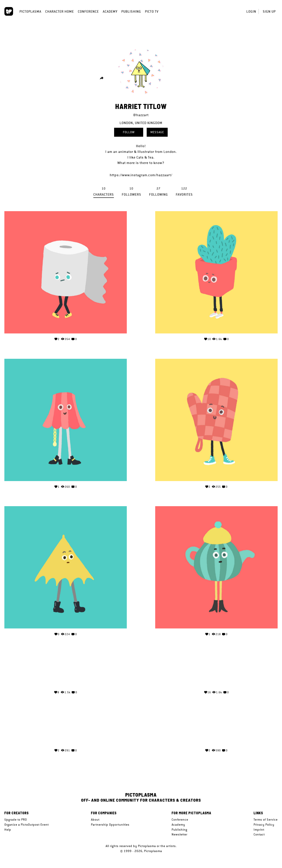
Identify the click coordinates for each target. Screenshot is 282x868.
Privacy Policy (264, 825)
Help (8, 830)
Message (157, 132)
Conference (88, 11)
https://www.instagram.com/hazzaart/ (141, 175)
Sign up (269, 11)
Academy (110, 11)
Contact (259, 834)
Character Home (60, 11)
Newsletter (179, 834)
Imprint (259, 830)
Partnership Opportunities (110, 825)
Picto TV (152, 11)
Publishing (131, 11)
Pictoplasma (30, 11)
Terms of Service (266, 820)
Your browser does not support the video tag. (66, 668)
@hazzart (141, 115)
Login (251, 11)
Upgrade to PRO (16, 820)
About (95, 820)
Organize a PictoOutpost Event (27, 825)
